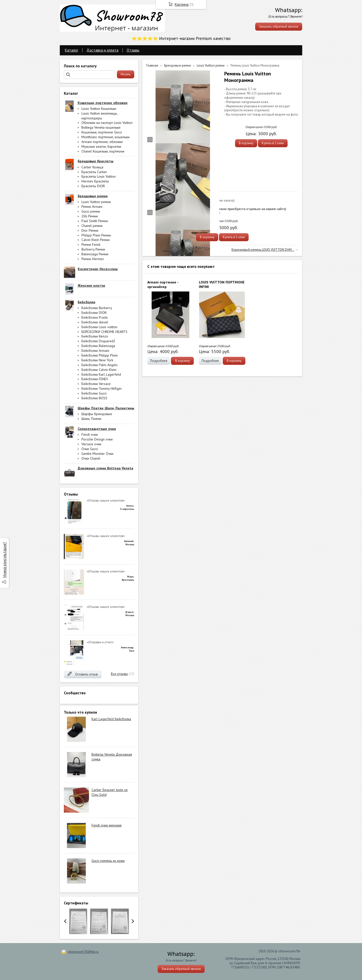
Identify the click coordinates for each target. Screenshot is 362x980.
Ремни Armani (92, 207)
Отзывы (133, 50)
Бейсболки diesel (95, 322)
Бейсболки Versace (96, 384)
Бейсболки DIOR (94, 313)
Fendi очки (90, 434)
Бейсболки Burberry (97, 308)
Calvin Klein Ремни (96, 240)
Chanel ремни (92, 226)
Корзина (182, 4)
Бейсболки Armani (95, 351)
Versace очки (91, 444)
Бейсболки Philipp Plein (100, 355)
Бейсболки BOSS (94, 398)
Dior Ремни (90, 230)
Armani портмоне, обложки (102, 142)
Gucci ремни (91, 211)
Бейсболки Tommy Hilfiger (102, 388)
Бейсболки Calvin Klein (99, 370)
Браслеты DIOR (93, 186)
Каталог (72, 50)
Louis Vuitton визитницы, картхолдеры (99, 116)
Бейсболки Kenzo (95, 336)
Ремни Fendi (91, 244)
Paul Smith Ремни (95, 221)
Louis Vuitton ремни (96, 202)
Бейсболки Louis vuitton (99, 327)
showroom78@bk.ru (83, 952)
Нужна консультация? (4, 560)
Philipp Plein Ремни (96, 235)
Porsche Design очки (97, 439)
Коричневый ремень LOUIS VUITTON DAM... (263, 250)
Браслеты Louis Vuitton (99, 176)
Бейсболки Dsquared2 (98, 341)
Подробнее (159, 361)
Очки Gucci (90, 449)
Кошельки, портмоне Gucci (102, 132)
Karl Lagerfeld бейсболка (111, 719)
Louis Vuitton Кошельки (99, 109)
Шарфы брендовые (97, 414)
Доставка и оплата (102, 50)
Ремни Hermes (93, 259)
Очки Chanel (91, 458)
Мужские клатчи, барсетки (101, 146)
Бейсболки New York (97, 360)
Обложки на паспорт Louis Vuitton (107, 123)
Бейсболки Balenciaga (98, 346)
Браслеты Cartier (94, 172)
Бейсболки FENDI (95, 379)
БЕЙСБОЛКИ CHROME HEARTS (104, 332)
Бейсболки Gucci (94, 393)
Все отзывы (119, 674)
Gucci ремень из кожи (108, 861)
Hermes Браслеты (95, 181)
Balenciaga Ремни (95, 254)
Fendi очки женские (107, 825)
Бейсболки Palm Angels (100, 365)
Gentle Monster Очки (97, 454)
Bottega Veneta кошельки (101, 127)
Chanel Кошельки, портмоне (103, 151)
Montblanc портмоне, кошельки (105, 137)
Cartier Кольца (92, 167)
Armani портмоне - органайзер (163, 284)
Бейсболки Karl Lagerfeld (101, 374)
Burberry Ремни (93, 249)
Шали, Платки (91, 419)
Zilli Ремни (90, 216)
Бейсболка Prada (95, 317)
